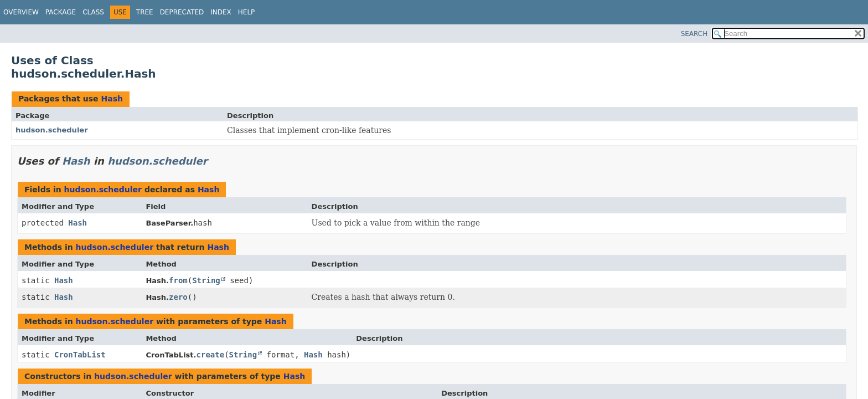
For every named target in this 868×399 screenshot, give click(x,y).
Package (61, 12)
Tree (145, 12)
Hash (112, 99)
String (206, 280)
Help (247, 12)
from (178, 280)
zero (178, 297)
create (211, 355)
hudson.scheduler (52, 130)
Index (221, 12)
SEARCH (694, 34)
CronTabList (80, 355)
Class (93, 12)
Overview (21, 12)
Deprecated (182, 12)
